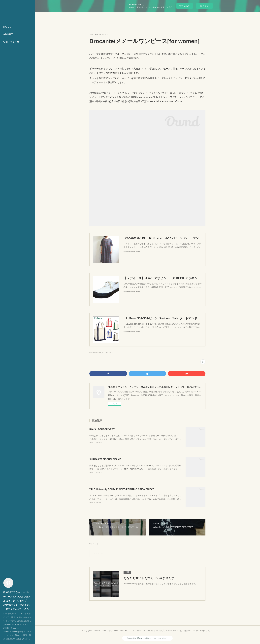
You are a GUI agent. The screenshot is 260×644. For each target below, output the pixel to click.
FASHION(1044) (95, 353)
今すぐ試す (184, 6)
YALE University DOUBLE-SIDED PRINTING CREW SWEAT (122, 489)
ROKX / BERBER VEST (102, 429)
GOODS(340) (108, 353)
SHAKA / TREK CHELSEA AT (105, 459)
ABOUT (8, 34)
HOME (7, 27)
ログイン (204, 6)
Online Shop (12, 42)
